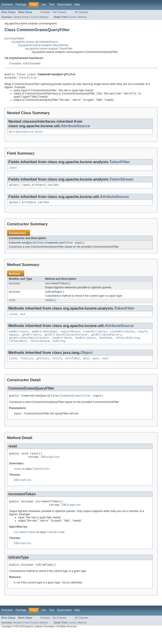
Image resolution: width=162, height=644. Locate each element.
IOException (50, 467)
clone (13, 366)
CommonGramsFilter (59, 246)
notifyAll (73, 366)
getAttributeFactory (106, 341)
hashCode (106, 345)
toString (59, 348)
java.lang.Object (14, 38)
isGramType (53, 296)
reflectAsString (127, 345)
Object (87, 360)
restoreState (39, 348)
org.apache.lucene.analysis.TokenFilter (49, 49)
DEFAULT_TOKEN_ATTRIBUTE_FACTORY (34, 188)
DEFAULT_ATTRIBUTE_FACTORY (29, 206)
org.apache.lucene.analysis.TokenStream (43, 45)
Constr (34, 17)
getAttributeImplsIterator (29, 345)
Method (44, 17)
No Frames (60, 12)
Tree (52, 5)
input (13, 170)
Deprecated (64, 5)
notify (57, 366)
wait (86, 366)
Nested (17, 17)
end (23, 320)
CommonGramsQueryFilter (26, 246)
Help (77, 5)
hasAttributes (85, 345)
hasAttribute (62, 345)
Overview (7, 5)
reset (49, 305)
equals (14, 341)
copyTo (143, 337)
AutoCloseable (32, 63)
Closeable (15, 63)
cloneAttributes (123, 337)
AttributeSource (75, 127)
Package (21, 5)
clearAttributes (95, 337)
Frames (45, 12)
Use (44, 5)
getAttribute (32, 341)
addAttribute (19, 337)
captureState (70, 337)
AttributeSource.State (26, 134)
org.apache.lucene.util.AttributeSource (35, 42)
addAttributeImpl (45, 337)
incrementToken (56, 287)
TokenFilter (28, 79)
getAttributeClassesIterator (66, 341)
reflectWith (18, 348)
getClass (43, 366)
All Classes (81, 12)
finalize (27, 366)
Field (26, 17)
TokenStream (121, 182)
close (13, 320)
